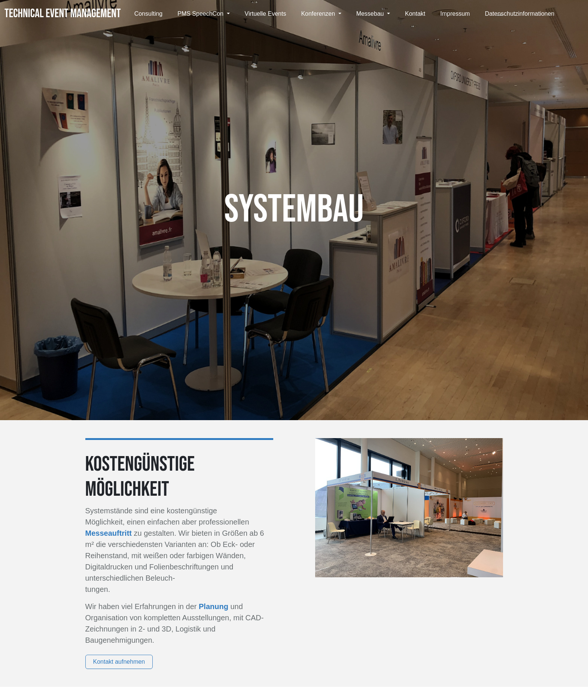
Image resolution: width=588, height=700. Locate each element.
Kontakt (415, 14)
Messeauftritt (110, 533)
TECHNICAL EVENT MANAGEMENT (63, 14)
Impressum (455, 14)
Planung (214, 606)
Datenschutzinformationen (520, 14)
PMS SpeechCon (201, 14)
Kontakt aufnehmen (119, 662)
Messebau (371, 14)
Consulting (149, 14)
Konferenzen (319, 14)
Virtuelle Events (266, 14)
